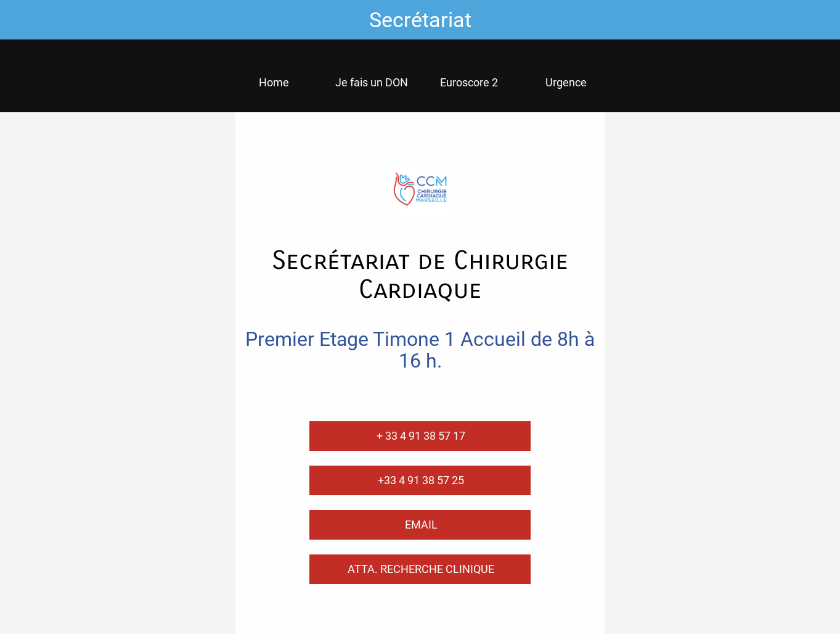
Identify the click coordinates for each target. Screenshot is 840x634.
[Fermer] (20, 20)
